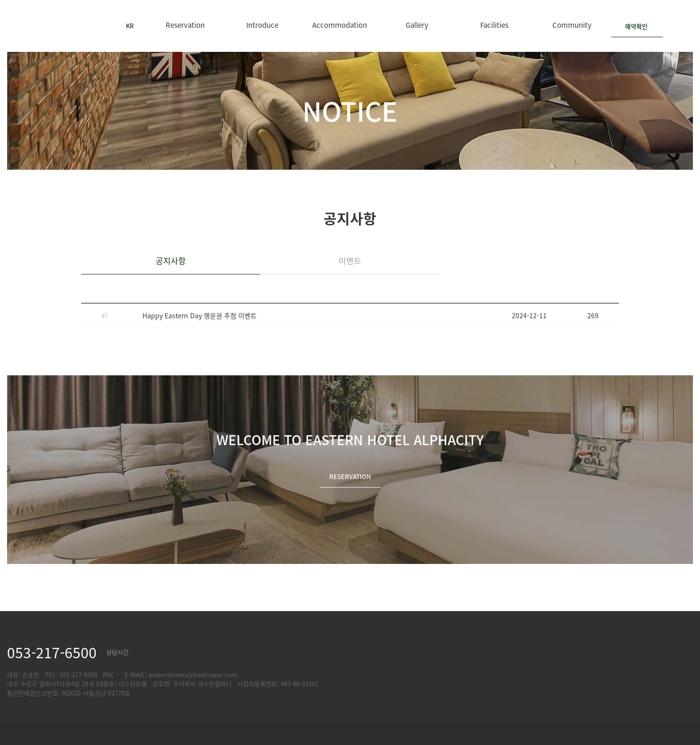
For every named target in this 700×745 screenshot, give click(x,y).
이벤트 (350, 261)
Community (572, 25)
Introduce (262, 25)
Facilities (494, 25)
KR (130, 26)
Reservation (185, 25)
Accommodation (340, 25)
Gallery (417, 25)
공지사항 (171, 261)
